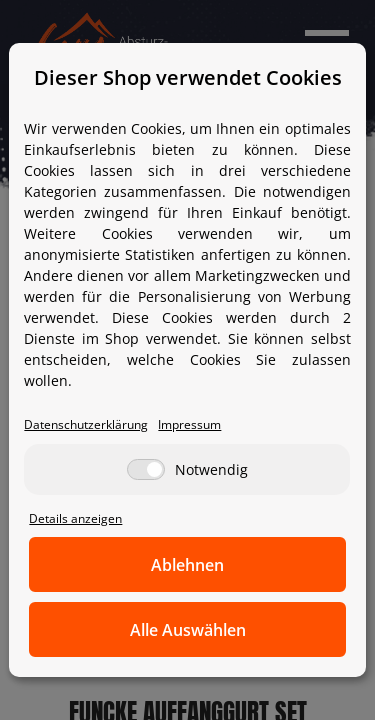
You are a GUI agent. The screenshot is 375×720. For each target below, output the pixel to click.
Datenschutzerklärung (86, 424)
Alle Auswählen (188, 630)
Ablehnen (187, 565)
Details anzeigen (75, 518)
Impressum (189, 424)
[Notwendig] (146, 469)
